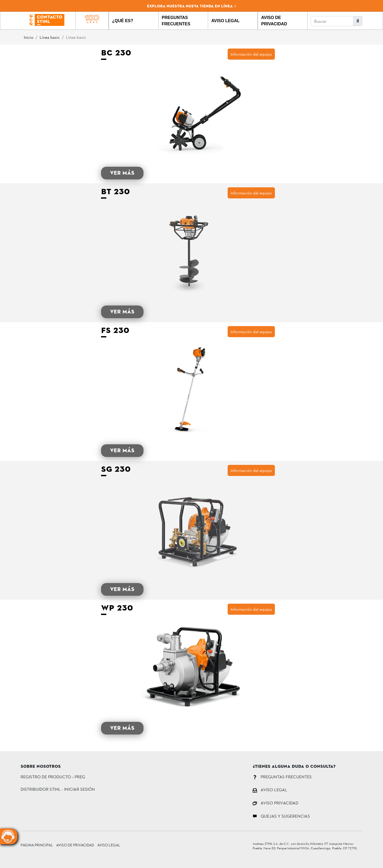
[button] (134, 21)
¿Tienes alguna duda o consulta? (294, 767)
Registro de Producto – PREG (53, 777)
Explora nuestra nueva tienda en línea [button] (192, 6)
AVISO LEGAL (270, 790)
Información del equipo (251, 54)
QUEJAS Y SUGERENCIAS (281, 816)
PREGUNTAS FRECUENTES (282, 777)
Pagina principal (37, 845)
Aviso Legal (109, 845)
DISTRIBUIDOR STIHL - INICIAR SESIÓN (58, 789)
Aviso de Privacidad (75, 845)
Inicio (29, 37)
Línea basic (50, 37)
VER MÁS (122, 173)
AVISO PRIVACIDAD (276, 803)
